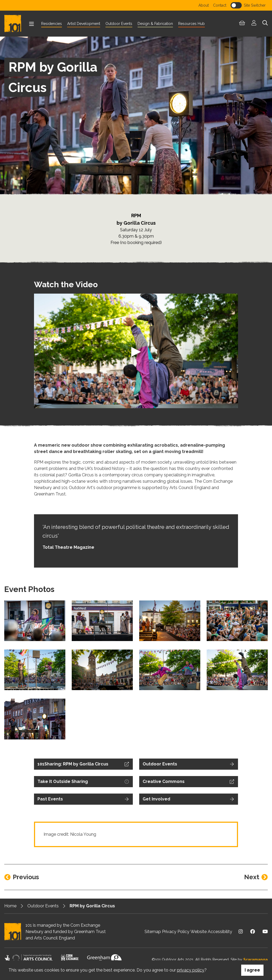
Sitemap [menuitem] (153, 932)
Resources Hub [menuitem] (192, 24)
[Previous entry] (22, 877)
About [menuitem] (204, 5)
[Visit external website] (83, 764)
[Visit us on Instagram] (241, 932)
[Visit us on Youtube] (265, 932)
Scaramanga (256, 960)
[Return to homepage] (15, 24)
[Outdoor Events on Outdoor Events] (189, 764)
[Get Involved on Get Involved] (189, 799)
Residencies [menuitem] (52, 24)
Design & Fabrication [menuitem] (155, 24)
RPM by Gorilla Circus (92, 906)
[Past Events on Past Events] (83, 799)
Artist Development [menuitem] (84, 24)
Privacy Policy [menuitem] (176, 932)
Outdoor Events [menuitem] (119, 24)
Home (10, 906)
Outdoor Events (43, 906)
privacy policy (191, 970)
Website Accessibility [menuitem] (211, 932)
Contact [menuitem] (220, 5)
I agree (252, 970)
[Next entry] (256, 877)
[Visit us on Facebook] (253, 932)
